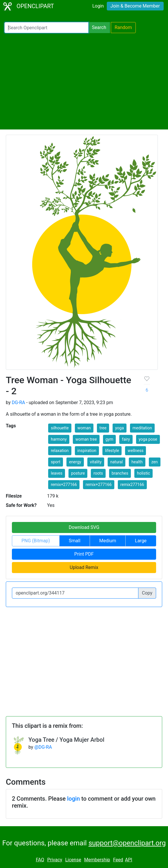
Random (123, 27)
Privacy (55, 860)
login (73, 799)
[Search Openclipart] (46, 28)
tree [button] (103, 428)
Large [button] (141, 541)
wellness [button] (136, 451)
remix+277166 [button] (64, 485)
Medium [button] (108, 541)
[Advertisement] (84, 81)
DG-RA (18, 403)
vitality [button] (96, 462)
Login (98, 6)
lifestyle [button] (112, 451)
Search (99, 27)
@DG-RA (43, 747)
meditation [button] (142, 428)
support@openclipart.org (127, 843)
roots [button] (98, 473)
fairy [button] (126, 439)
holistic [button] (143, 473)
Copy (147, 593)
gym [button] (110, 439)
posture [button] (78, 473)
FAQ (40, 860)
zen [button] (155, 462)
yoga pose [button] (148, 439)
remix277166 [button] (132, 485)
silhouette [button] (60, 428)
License (73, 860)
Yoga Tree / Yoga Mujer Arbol (66, 740)
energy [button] (75, 462)
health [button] (137, 462)
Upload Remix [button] (84, 567)
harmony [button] (59, 439)
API (129, 860)
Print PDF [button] (84, 554)
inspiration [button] (87, 451)
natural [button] (116, 462)
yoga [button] (120, 428)
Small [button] (75, 541)
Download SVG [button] (84, 527)
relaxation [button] (60, 451)
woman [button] (84, 428)
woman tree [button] (86, 439)
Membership (97, 860)
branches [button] (120, 473)
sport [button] (56, 462)
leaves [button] (57, 473)
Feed (118, 860)
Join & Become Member (135, 6)
